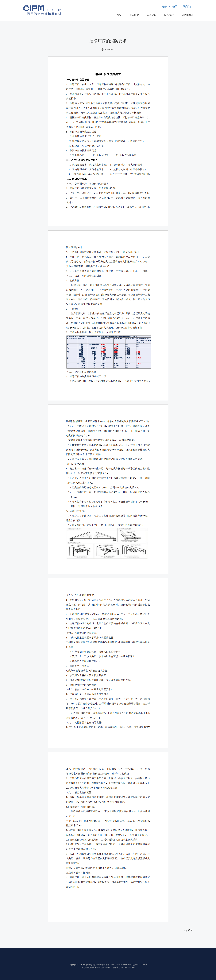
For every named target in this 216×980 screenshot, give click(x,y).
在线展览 (134, 15)
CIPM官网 (187, 15)
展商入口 (188, 7)
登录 (175, 7)
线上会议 (152, 15)
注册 (164, 7)
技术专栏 (169, 15)
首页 (119, 15)
